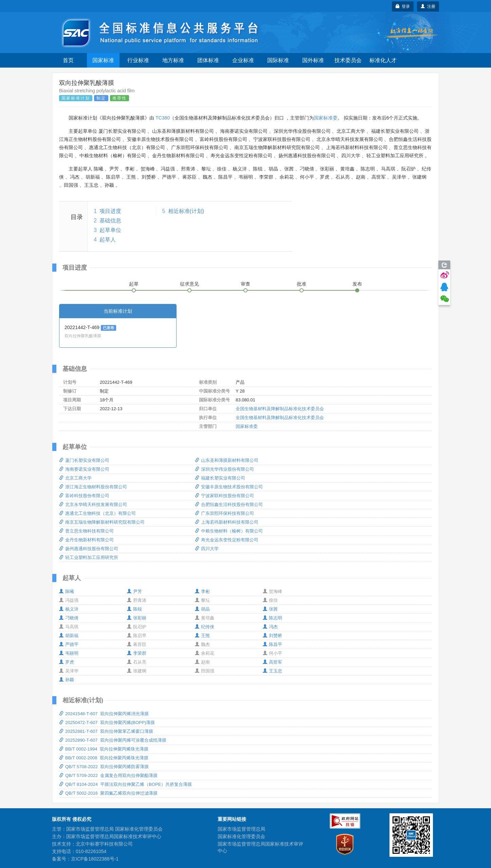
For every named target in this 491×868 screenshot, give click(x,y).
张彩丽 (137, 618)
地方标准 (173, 60)
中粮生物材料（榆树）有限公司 (229, 531)
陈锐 (134, 609)
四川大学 (207, 549)
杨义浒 (69, 609)
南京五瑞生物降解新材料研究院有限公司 (102, 522)
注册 (428, 6)
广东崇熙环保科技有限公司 (224, 513)
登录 (403, 6)
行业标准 (138, 60)
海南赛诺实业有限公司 (84, 469)
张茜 (270, 609)
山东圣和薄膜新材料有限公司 (227, 460)
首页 (68, 60)
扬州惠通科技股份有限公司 (89, 549)
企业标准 (243, 60)
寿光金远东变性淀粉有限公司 (227, 540)
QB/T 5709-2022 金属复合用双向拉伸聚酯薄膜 (108, 775)
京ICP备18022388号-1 (95, 859)
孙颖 (67, 680)
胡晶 (202, 609)
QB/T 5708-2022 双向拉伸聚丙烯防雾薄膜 (104, 767)
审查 (245, 284)
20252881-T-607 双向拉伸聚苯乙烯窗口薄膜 (106, 731)
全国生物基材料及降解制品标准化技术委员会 (280, 409)
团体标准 (208, 60)
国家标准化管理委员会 (241, 836)
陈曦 (67, 591)
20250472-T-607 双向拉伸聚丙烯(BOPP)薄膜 (107, 722)
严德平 (69, 644)
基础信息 (110, 221)
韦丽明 (69, 653)
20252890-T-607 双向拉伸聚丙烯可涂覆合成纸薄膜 (113, 740)
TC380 (163, 118)
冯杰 (270, 627)
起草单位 (110, 230)
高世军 (272, 662)
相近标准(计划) (186, 211)
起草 (134, 284)
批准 (302, 284)
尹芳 (134, 591)
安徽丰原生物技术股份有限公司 (229, 487)
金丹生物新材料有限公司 (86, 540)
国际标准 (278, 60)
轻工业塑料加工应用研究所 (89, 557)
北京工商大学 (75, 478)
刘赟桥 (272, 636)
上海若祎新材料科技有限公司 (227, 522)
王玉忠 (272, 671)
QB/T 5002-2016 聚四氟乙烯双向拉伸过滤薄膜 (108, 793)
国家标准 (103, 60)
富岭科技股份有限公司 (84, 496)
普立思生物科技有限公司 (86, 531)
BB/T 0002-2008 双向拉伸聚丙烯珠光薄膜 (104, 758)
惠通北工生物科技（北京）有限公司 (97, 513)
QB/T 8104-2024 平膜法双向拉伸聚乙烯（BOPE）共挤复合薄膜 (125, 784)
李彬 (202, 591)
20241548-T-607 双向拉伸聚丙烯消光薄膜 (104, 714)
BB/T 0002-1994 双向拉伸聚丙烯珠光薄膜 (104, 749)
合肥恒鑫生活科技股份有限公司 (229, 504)
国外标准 (313, 60)
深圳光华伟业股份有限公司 (224, 469)
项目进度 (110, 211)
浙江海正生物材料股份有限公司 (93, 487)
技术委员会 (348, 60)
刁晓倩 (69, 618)
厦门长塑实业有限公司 (84, 460)
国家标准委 (326, 118)
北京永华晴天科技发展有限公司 (93, 504)
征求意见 (189, 284)
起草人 (108, 240)
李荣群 (137, 653)
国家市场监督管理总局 (241, 829)
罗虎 (67, 662)
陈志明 (272, 618)
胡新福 (69, 636)
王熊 (202, 636)
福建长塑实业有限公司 (220, 478)
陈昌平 (272, 644)
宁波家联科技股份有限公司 (224, 496)
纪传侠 (205, 627)
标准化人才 (383, 60)
